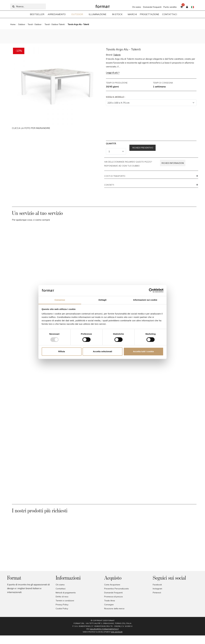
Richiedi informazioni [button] (173, 163)
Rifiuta (62, 351)
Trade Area (110, 601)
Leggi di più (112, 72)
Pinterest (157, 593)
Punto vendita (170, 7)
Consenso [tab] (60, 300)
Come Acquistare (112, 585)
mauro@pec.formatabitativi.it (104, 629)
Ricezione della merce (114, 609)
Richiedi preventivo (143, 148)
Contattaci (61, 589)
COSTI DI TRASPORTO (115, 176)
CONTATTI (109, 185)
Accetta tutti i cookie (143, 351)
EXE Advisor (117, 632)
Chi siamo (137, 7)
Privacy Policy (62, 605)
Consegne (109, 605)
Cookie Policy (62, 609)
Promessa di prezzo (114, 597)
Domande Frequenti (152, 7)
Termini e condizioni (65, 601)
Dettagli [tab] (102, 300)
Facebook (157, 585)
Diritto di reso (62, 597)
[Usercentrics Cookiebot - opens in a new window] (151, 291)
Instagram (157, 589)
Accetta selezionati (102, 351)
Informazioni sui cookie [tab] (145, 300)
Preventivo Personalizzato (117, 589)
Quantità (111, 144)
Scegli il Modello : (116, 97)
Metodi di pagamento (66, 593)
